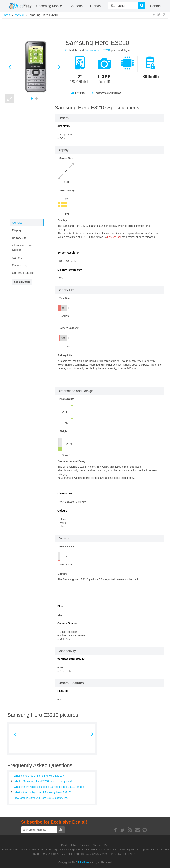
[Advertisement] (85, 28)
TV (106, 845)
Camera (98, 845)
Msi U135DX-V (51, 854)
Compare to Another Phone (110, 93)
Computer (85, 845)
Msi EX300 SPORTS (73, 854)
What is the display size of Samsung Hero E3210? (43, 792)
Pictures (78, 93)
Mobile (65, 845)
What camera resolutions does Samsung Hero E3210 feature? (50, 787)
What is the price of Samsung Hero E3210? (39, 776)
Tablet (74, 845)
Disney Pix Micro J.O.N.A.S (15, 850)
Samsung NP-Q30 (130, 850)
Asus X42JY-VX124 (96, 854)
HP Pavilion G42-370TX (122, 854)
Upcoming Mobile (49, 6)
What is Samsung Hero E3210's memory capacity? (43, 781)
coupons (76, 6)
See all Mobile (22, 282)
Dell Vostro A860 (108, 850)
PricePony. (84, 862)
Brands (95, 6)
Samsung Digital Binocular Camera (78, 850)
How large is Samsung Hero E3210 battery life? (41, 798)
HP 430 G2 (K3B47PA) (45, 850)
